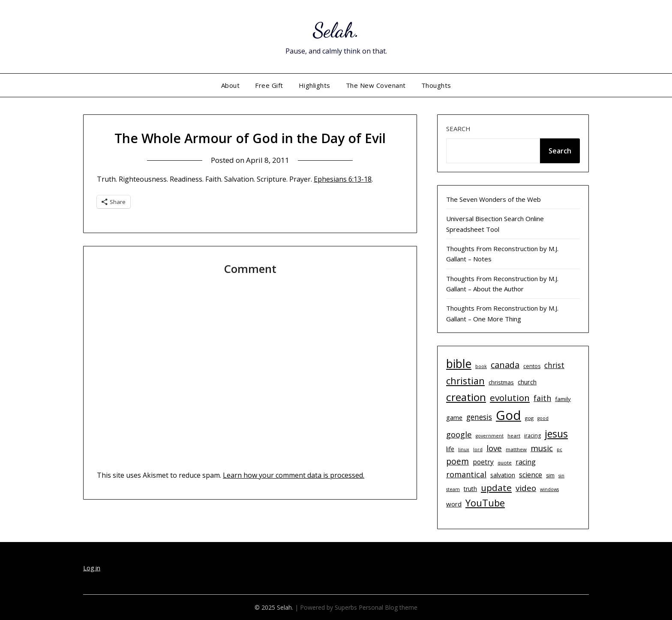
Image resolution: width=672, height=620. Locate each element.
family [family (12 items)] (563, 399)
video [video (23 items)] (526, 488)
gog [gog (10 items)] (529, 418)
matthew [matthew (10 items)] (516, 449)
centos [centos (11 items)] (532, 366)
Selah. (336, 30)
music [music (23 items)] (542, 448)
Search (458, 129)
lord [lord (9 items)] (478, 449)
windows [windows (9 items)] (549, 489)
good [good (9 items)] (543, 418)
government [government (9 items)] (490, 436)
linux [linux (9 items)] (464, 449)
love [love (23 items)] (494, 448)
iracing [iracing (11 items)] (532, 436)
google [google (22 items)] (459, 434)
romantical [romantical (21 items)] (466, 474)
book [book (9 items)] (481, 366)
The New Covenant (376, 85)
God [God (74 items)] (508, 415)
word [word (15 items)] (454, 504)
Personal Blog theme (388, 607)
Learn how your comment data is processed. (294, 475)
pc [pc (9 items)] (559, 449)
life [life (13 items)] (450, 449)
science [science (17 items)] (531, 475)
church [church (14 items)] (527, 382)
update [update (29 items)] (496, 488)
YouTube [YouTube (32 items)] (485, 503)
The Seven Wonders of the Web (493, 199)
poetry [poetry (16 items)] (483, 462)
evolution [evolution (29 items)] (510, 398)
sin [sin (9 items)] (561, 476)
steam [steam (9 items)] (453, 489)
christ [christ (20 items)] (554, 365)
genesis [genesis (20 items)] (479, 417)
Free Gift (269, 85)
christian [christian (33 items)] (465, 381)
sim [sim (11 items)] (550, 475)
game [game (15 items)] (454, 417)
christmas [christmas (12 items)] (501, 382)
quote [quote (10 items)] (505, 463)
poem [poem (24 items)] (457, 461)
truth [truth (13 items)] (470, 489)
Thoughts (436, 85)
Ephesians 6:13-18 (343, 179)
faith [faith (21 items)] (542, 398)
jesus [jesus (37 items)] (556, 434)
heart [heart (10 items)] (514, 436)
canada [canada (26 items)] (505, 365)
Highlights (315, 85)
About (231, 85)
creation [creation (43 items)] (466, 397)
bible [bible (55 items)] (459, 364)
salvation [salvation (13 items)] (503, 475)
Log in (92, 568)
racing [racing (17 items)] (526, 462)
